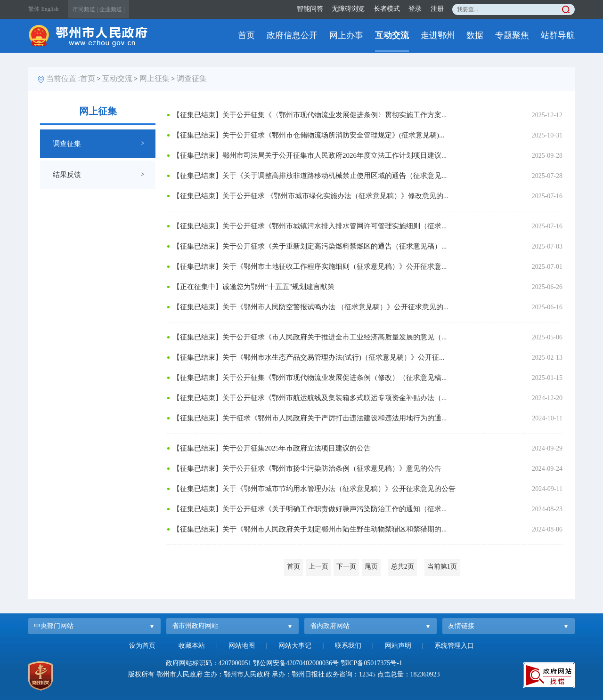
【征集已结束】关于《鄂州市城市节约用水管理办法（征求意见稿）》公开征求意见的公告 (314, 489)
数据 (475, 35)
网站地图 (242, 646)
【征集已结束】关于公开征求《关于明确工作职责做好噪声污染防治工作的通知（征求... (310, 509)
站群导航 (558, 35)
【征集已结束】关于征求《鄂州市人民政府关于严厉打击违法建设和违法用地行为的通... (310, 418)
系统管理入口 (454, 646)
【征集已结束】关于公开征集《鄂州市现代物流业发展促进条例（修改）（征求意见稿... (310, 378)
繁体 (34, 9)
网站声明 (398, 646)
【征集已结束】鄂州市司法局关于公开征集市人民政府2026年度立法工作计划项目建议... (310, 155)
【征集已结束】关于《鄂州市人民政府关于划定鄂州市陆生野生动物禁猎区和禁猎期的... (310, 529)
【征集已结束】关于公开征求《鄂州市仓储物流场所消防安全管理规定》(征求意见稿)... (309, 135)
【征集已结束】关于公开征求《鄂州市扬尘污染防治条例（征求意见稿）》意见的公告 (307, 468)
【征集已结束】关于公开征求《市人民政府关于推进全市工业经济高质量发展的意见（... (310, 337)
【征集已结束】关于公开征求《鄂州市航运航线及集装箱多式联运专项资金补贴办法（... (310, 398)
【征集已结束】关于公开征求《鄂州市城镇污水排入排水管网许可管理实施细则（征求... (310, 226)
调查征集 (192, 78)
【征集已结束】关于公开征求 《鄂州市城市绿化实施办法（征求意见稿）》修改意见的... (311, 196)
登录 (415, 9)
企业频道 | (112, 9)
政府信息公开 (292, 35)
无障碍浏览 (348, 9)
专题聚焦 (512, 35)
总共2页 (403, 567)
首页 (246, 35)
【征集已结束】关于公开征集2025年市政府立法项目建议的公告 (272, 448)
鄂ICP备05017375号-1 (371, 663)
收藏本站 (192, 646)
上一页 (318, 567)
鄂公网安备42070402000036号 (296, 663)
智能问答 (310, 9)
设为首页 (142, 646)
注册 (437, 9)
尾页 (371, 567)
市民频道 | (85, 9)
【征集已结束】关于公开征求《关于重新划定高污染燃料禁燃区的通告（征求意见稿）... (310, 246)
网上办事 (346, 35)
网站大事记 (295, 646)
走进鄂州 (438, 35)
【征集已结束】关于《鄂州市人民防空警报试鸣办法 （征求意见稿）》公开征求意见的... (311, 307)
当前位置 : (63, 78)
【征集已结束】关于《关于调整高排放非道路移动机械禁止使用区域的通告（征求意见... (310, 176)
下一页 (346, 567)
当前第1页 (442, 567)
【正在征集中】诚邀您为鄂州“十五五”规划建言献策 (254, 287)
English (50, 9)
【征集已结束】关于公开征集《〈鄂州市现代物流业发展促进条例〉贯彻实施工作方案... (310, 115)
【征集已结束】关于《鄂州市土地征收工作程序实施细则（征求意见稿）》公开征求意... (310, 266)
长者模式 (387, 9)
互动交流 (392, 35)
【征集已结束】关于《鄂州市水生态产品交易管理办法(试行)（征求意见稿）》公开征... (309, 357)
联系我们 (348, 646)
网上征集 (155, 78)
